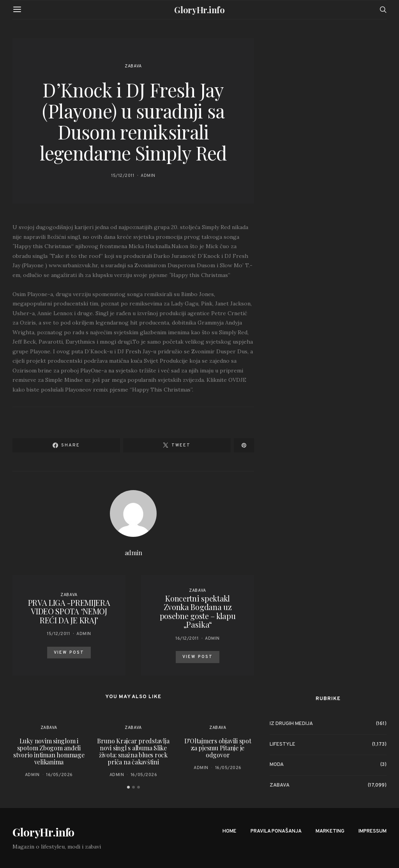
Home (230, 831)
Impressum (373, 831)
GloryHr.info (199, 10)
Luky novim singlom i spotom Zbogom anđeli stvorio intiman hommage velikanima (49, 751)
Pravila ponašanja (276, 831)
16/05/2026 (59, 775)
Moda (277, 765)
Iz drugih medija (291, 724)
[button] (128, 787)
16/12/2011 (187, 639)
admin (148, 176)
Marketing (330, 831)
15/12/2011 (123, 176)
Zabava (133, 66)
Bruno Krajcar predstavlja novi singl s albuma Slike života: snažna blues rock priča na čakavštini (133, 751)
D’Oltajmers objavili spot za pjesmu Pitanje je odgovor (218, 748)
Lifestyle (282, 745)
